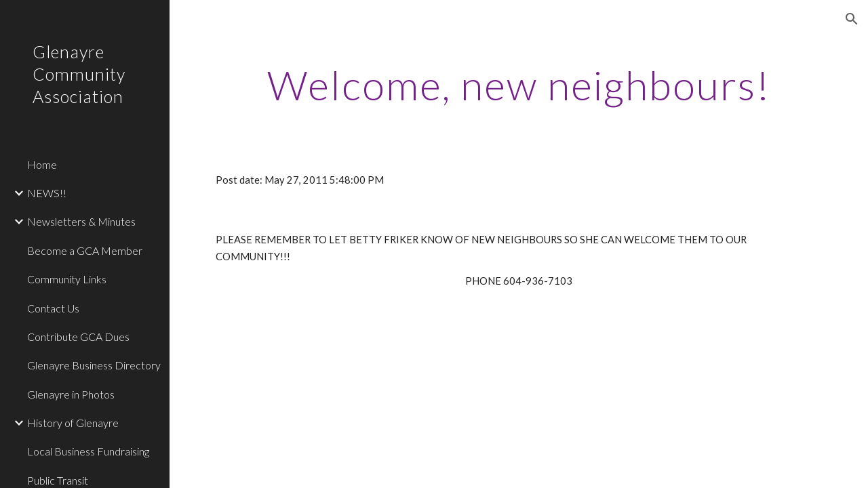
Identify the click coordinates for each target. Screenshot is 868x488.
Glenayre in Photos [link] (71, 394)
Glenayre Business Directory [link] (94, 365)
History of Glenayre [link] (73, 423)
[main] (519, 85)
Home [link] (42, 164)
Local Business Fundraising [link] (88, 451)
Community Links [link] (67, 279)
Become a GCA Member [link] (85, 250)
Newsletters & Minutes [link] (81, 221)
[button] (852, 19)
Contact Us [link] (53, 308)
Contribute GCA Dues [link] (78, 337)
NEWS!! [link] (47, 193)
